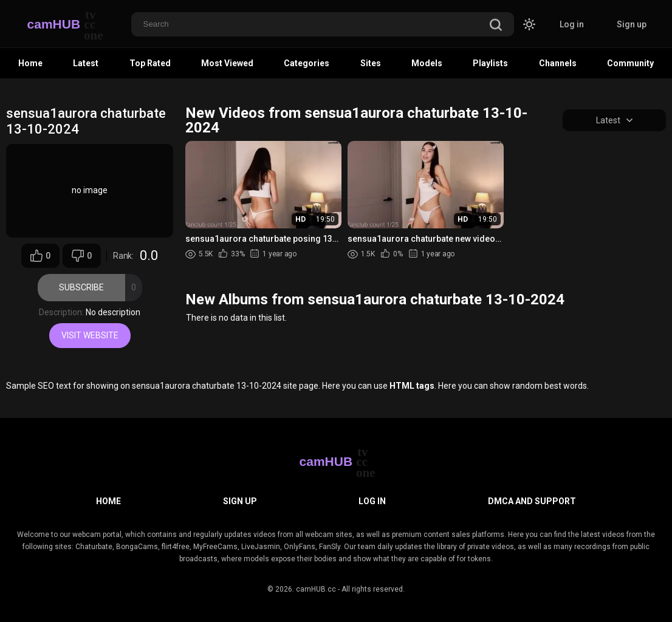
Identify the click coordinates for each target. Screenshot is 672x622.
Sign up (632, 24)
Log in (572, 24)
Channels (558, 63)
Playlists (490, 63)
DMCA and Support (532, 501)
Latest (86, 63)
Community (630, 63)
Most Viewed (227, 63)
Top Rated (150, 63)
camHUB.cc (316, 589)
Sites (371, 63)
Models (427, 63)
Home (30, 63)
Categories (307, 63)
